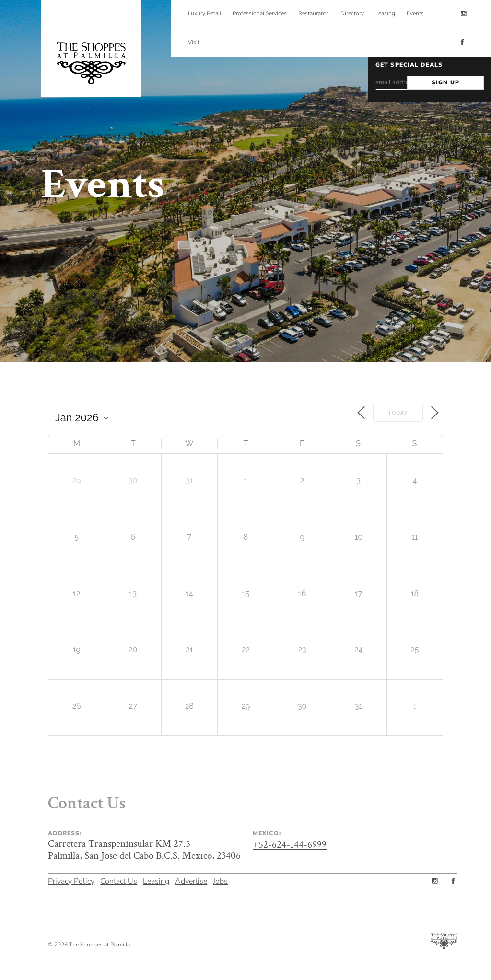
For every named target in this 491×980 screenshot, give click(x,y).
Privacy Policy (71, 880)
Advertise (191, 880)
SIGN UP (445, 82)
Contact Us (119, 880)
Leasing (156, 880)
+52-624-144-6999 (290, 845)
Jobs (220, 880)
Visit (194, 42)
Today (398, 413)
